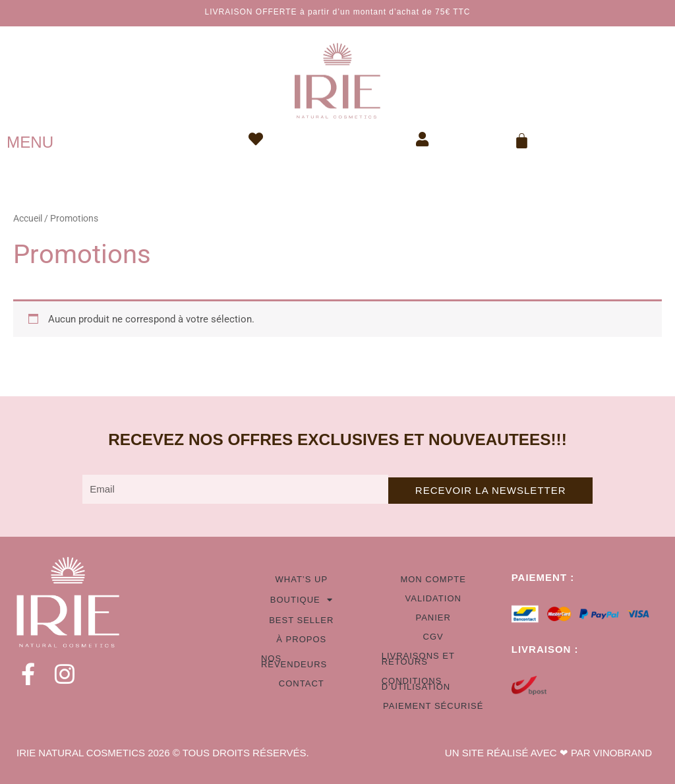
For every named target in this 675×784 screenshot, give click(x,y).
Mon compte (433, 579)
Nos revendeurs (294, 661)
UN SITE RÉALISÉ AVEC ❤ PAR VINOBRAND (548, 753)
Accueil (28, 218)
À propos (301, 639)
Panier (433, 618)
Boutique (302, 600)
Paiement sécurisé (433, 706)
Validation (433, 598)
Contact (302, 683)
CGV (433, 637)
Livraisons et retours (418, 659)
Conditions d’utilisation (416, 684)
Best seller (301, 620)
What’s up (302, 579)
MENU (30, 142)
